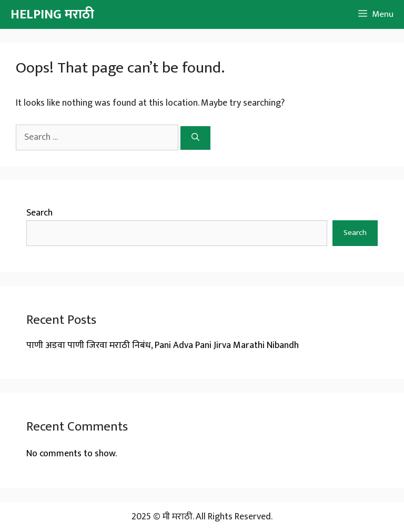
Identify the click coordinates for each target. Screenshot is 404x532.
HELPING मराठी (52, 14)
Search (39, 213)
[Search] (195, 138)
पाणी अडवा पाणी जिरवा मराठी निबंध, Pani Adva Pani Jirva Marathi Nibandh (163, 345)
